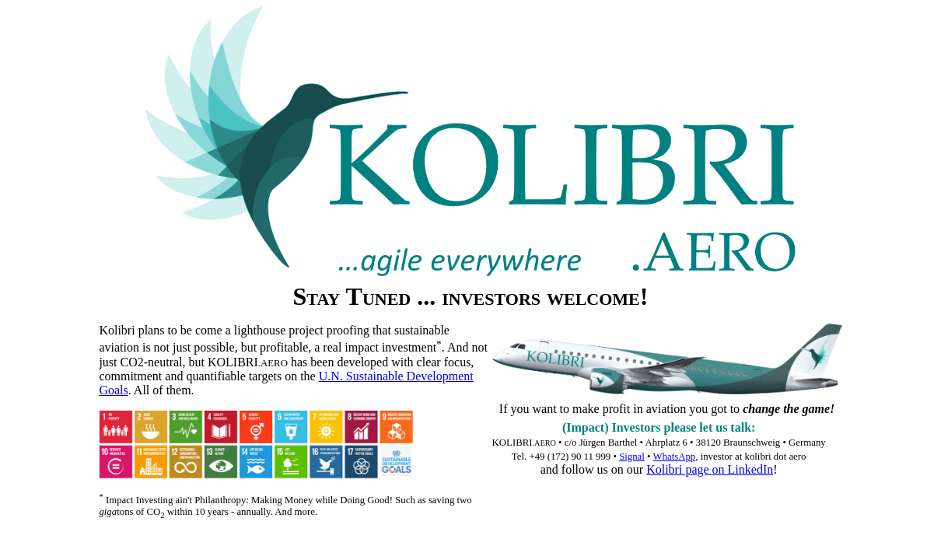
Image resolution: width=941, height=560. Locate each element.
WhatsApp (675, 457)
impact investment (390, 348)
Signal (632, 457)
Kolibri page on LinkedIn (710, 469)
